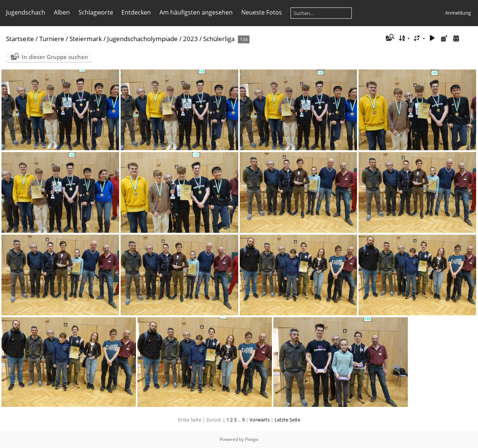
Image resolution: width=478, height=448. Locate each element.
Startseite (20, 39)
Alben (62, 12)
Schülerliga (219, 39)
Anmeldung (458, 13)
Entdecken (136, 12)
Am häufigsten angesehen (196, 12)
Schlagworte (96, 12)
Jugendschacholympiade (142, 39)
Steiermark (86, 39)
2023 (190, 39)
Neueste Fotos (262, 12)
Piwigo (252, 439)
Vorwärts (260, 420)
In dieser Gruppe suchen (55, 57)
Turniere (52, 39)
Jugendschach (26, 12)
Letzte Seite (287, 420)
